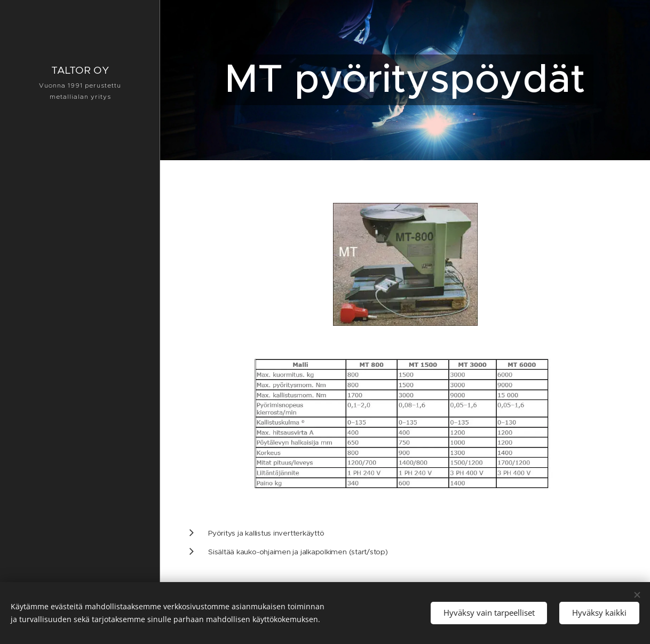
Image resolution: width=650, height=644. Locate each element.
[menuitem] (80, 319)
